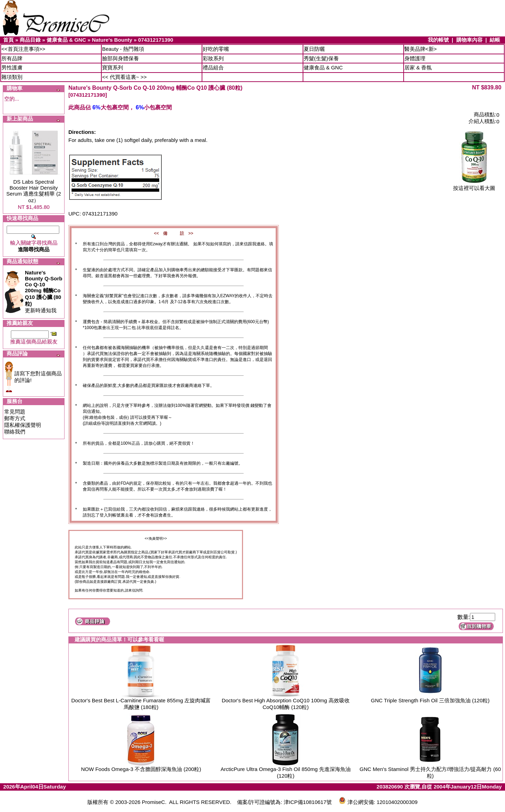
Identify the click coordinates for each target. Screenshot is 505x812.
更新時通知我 (44, 291)
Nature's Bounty (112, 40)
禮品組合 (213, 67)
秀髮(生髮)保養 (321, 58)
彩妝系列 (213, 58)
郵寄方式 (15, 418)
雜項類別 (12, 77)
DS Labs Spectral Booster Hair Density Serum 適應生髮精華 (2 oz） (34, 191)
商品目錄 (30, 40)
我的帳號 (438, 40)
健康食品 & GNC (66, 40)
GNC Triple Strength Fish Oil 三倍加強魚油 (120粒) (430, 700)
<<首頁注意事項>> (23, 49)
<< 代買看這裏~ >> (124, 77)
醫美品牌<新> (421, 49)
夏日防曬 (314, 49)
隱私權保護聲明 (23, 425)
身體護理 (415, 58)
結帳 (495, 40)
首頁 (8, 40)
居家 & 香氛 (418, 67)
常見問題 (15, 412)
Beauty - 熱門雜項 (123, 49)
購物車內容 (469, 40)
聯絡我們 (15, 432)
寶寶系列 (113, 67)
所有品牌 (12, 58)
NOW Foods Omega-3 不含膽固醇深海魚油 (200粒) (141, 769)
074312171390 (156, 40)
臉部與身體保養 (120, 58)
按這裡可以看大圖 (474, 186)
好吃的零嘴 (216, 49)
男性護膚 (12, 67)
